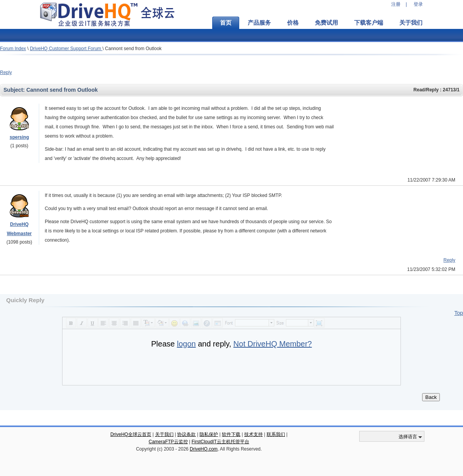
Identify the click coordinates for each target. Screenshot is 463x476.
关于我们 (411, 23)
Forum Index (13, 49)
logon (186, 344)
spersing (19, 137)
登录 (418, 4)
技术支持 (253, 434)
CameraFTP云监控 (168, 442)
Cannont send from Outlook (133, 49)
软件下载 (231, 434)
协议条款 (186, 434)
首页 (226, 23)
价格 (293, 23)
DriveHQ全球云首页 (131, 434)
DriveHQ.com (204, 449)
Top (459, 313)
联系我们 (276, 434)
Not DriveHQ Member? (273, 344)
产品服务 (259, 23)
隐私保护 (209, 434)
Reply (6, 72)
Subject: (15, 90)
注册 (396, 4)
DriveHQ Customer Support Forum (66, 49)
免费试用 (326, 23)
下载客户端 (369, 23)
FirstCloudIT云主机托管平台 (220, 442)
